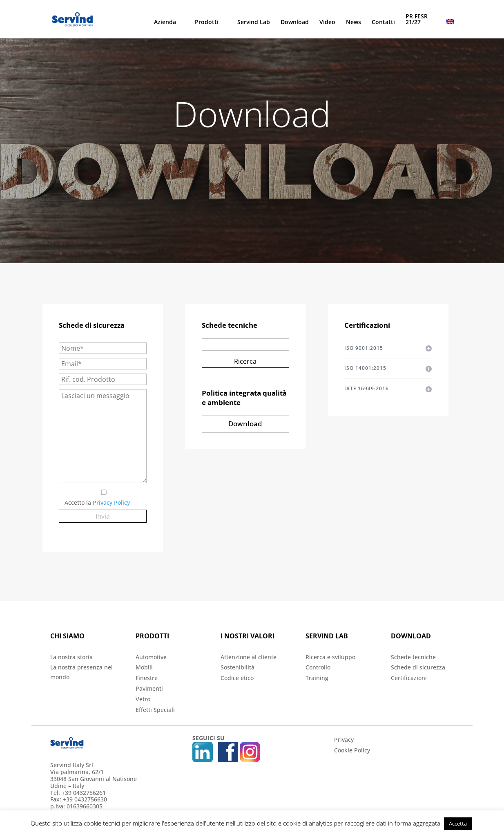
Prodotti (207, 22)
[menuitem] (450, 29)
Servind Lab (254, 22)
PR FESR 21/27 (417, 20)
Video (327, 22)
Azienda (165, 22)
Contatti (383, 22)
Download (295, 22)
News (353, 22)
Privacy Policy (111, 502)
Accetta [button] (458, 824)
